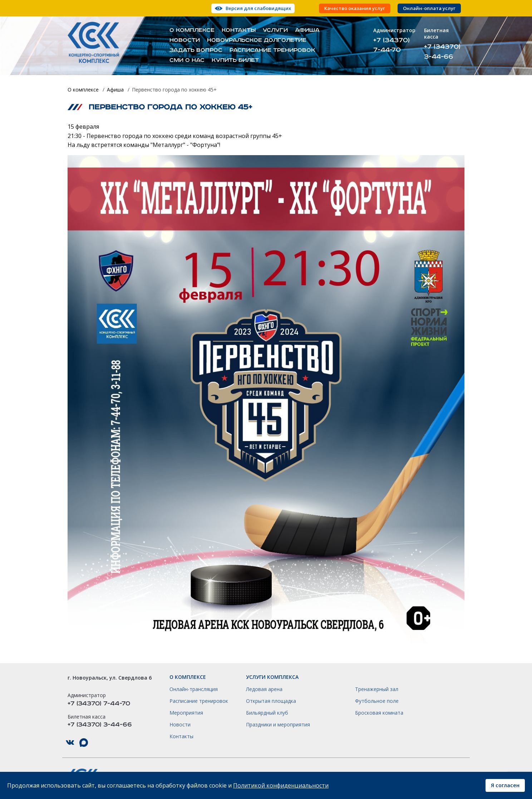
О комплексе (192, 30)
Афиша (307, 30)
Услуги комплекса (272, 677)
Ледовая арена (264, 689)
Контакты (239, 30)
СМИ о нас (187, 60)
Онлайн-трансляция (194, 689)
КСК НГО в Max (84, 743)
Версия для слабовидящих (258, 8)
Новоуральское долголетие (257, 40)
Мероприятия (186, 713)
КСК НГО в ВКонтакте (70, 743)
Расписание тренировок (272, 50)
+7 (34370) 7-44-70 (391, 45)
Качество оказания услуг (355, 8)
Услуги (275, 30)
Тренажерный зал (377, 689)
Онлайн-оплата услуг (429, 8)
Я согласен (505, 785)
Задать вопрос (196, 50)
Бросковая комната (379, 713)
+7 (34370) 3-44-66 (442, 51)
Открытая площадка (271, 701)
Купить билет (235, 60)
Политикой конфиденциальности (281, 785)
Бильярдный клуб (267, 713)
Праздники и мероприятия (278, 725)
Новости (185, 40)
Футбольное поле (377, 701)
